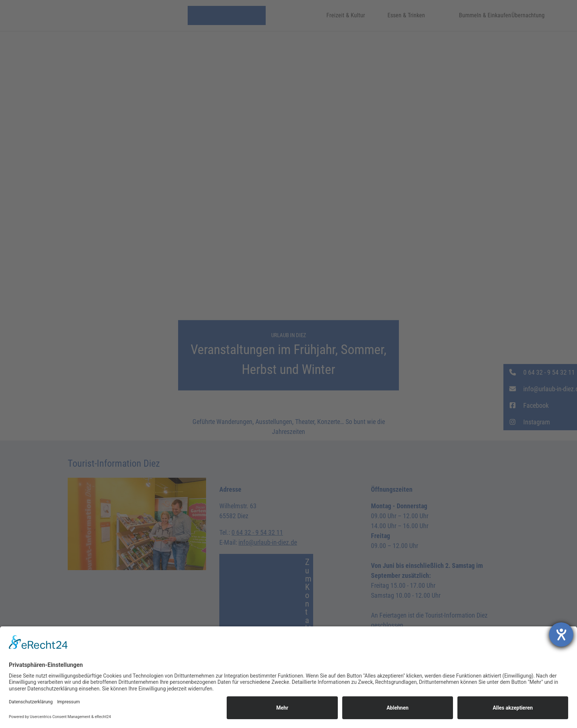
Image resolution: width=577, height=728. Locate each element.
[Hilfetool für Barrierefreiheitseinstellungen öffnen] (561, 635)
